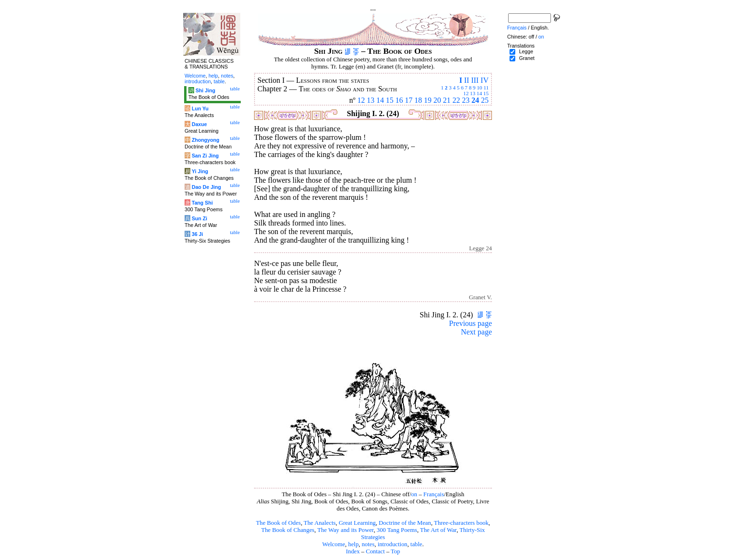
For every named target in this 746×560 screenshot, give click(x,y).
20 (437, 100)
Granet (527, 58)
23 (466, 100)
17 (409, 100)
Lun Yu (200, 108)
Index (353, 551)
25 (485, 100)
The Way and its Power (345, 530)
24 (475, 100)
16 (399, 100)
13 (473, 93)
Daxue (199, 124)
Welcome (334, 544)
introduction (393, 544)
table (417, 544)
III (475, 80)
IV (485, 80)
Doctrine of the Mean (405, 523)
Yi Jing (200, 171)
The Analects (319, 523)
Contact (375, 551)
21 (447, 100)
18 (418, 100)
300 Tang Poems (397, 530)
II (466, 80)
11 (486, 88)
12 (466, 93)
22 (456, 100)
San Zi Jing (205, 156)
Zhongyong (206, 140)
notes (368, 544)
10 (479, 88)
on (414, 494)
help (353, 544)
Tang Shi (202, 203)
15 (486, 93)
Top (395, 551)
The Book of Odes (278, 523)
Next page (476, 332)
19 (428, 100)
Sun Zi (200, 218)
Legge (526, 51)
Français (434, 494)
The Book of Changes (288, 530)
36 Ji (197, 234)
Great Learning (357, 523)
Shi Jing (205, 90)
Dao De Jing (206, 187)
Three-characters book (461, 523)
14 (479, 93)
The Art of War (438, 530)
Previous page (471, 323)
